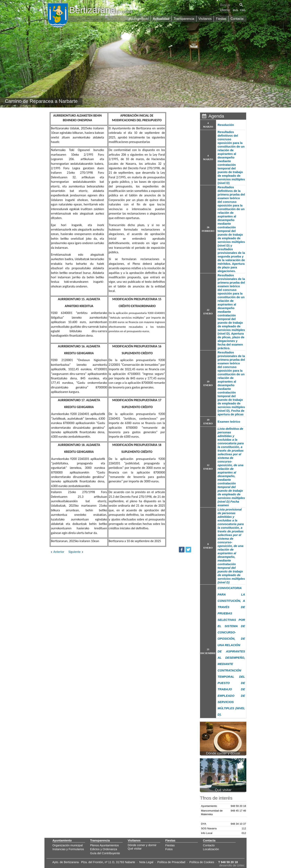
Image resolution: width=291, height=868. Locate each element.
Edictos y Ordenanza (104, 849)
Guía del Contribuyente (105, 853)
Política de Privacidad (171, 862)
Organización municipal (68, 845)
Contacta (237, 19)
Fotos (169, 849)
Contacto (209, 845)
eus (235, 10)
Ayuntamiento (139, 19)
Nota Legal (146, 862)
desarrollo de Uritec (232, 865)
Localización (211, 849)
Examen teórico (229, 422)
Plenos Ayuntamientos (104, 845)
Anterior (57, 552)
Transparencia (184, 19)
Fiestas (221, 19)
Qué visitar (135, 849)
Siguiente (76, 552)
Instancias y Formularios (68, 849)
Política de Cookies (202, 862)
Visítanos (205, 19)
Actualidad (161, 19)
